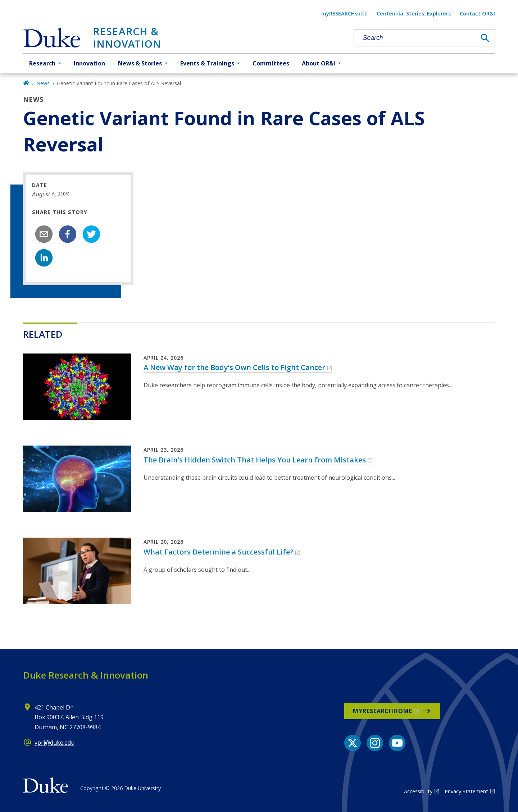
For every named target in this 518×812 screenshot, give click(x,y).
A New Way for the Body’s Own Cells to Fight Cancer (234, 367)
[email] (44, 234)
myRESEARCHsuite (344, 13)
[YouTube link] (397, 743)
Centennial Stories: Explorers (414, 13)
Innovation (89, 63)
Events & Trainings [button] (207, 63)
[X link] (353, 743)
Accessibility (418, 791)
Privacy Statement (466, 791)
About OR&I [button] (319, 63)
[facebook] (68, 234)
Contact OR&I (477, 13)
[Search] (485, 38)
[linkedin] (44, 258)
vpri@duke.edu (54, 743)
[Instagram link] (375, 743)
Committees (271, 63)
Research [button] (42, 63)
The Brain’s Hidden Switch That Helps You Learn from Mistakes (255, 460)
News (43, 83)
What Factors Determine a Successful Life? (218, 552)
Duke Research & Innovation (86, 675)
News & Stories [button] (140, 63)
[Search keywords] (415, 38)
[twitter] (91, 234)
